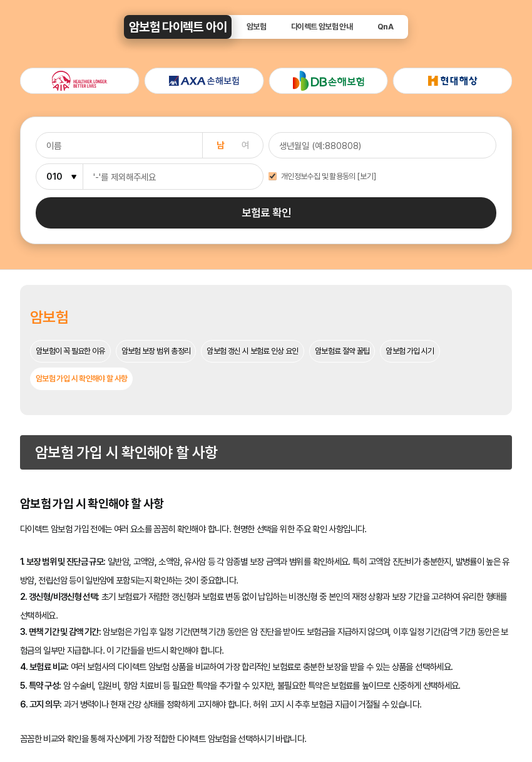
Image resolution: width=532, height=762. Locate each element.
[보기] (367, 177)
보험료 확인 (266, 213)
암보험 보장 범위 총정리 (156, 351)
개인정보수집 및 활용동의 (318, 177)
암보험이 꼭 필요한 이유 (70, 351)
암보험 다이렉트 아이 (178, 27)
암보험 (256, 27)
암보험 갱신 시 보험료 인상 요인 (252, 351)
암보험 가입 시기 (410, 351)
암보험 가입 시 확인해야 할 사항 (81, 378)
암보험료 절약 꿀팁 (342, 351)
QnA (385, 27)
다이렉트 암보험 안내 (322, 27)
